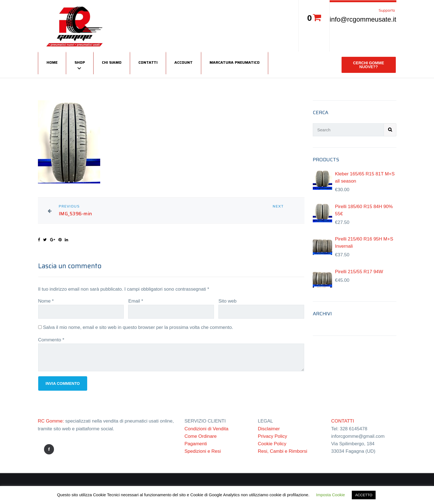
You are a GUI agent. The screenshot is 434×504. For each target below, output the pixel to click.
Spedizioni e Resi (203, 451)
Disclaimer (269, 429)
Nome (46, 301)
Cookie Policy (272, 444)
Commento (51, 340)
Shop (80, 62)
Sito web (227, 301)
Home (52, 62)
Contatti (148, 62)
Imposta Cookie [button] (330, 495)
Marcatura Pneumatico (235, 62)
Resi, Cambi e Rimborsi (283, 451)
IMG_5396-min (75, 214)
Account (184, 62)
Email (136, 301)
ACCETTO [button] (364, 495)
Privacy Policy (273, 436)
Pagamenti (196, 444)
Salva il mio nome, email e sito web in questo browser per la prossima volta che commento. (138, 327)
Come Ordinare (201, 436)
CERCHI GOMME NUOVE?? (369, 65)
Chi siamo (112, 62)
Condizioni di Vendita (207, 429)
